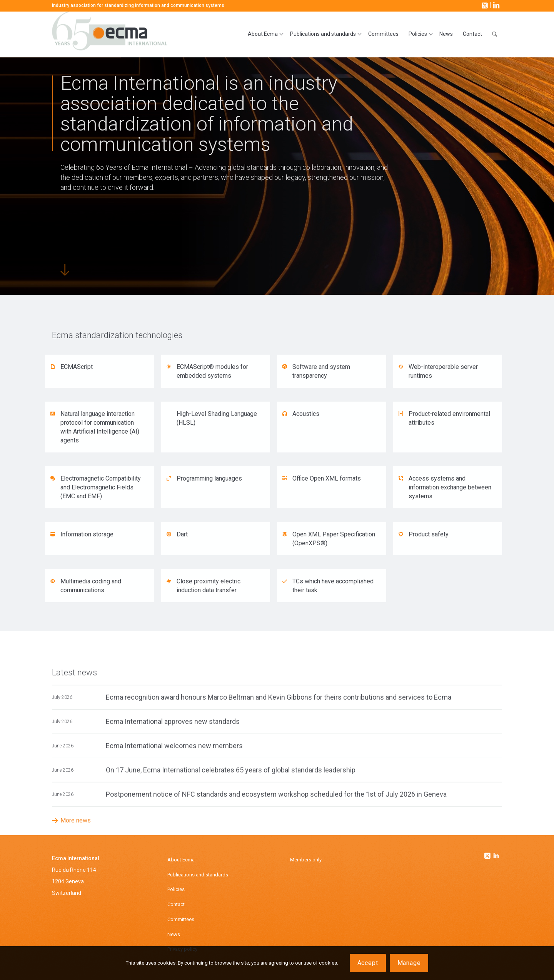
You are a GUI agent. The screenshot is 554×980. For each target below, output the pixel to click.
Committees (181, 919)
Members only (306, 860)
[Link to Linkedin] (496, 856)
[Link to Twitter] (488, 854)
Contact (176, 904)
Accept (368, 963)
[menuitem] (264, 34)
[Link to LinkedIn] (496, 5)
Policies (176, 889)
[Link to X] (484, 5)
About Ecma (181, 860)
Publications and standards (198, 875)
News (174, 934)
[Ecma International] (110, 34)
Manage (409, 963)
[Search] (495, 34)
